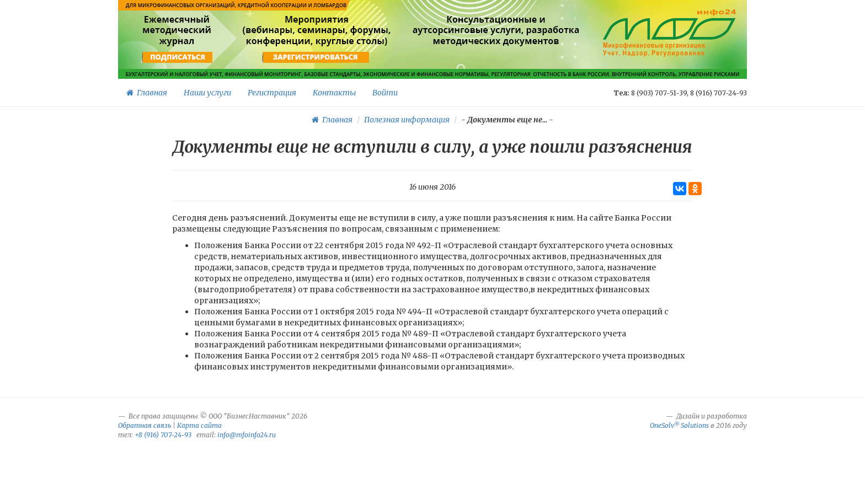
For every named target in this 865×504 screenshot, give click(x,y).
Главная (147, 93)
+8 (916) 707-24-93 (163, 435)
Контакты (334, 93)
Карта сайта (199, 425)
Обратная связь (145, 425)
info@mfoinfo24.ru (247, 435)
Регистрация (272, 93)
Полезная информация (407, 120)
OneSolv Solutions (679, 425)
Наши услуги (207, 93)
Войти (385, 93)
